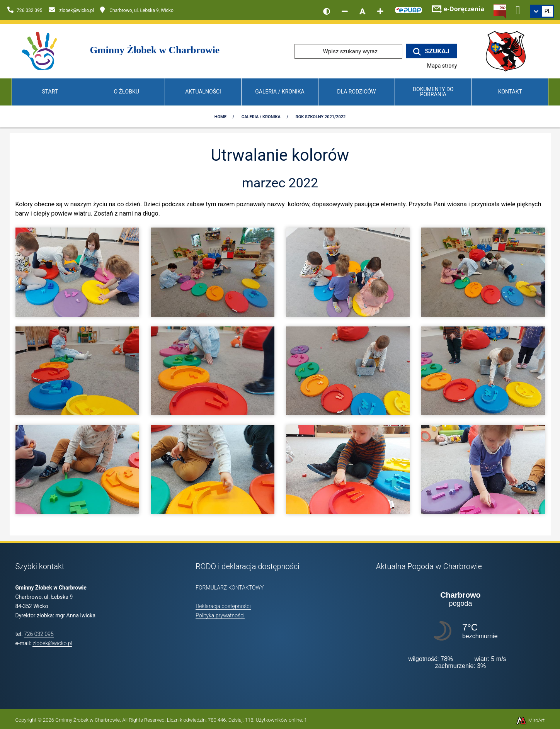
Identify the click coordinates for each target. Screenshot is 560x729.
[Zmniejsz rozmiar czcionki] (345, 11)
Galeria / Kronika (280, 92)
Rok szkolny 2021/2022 (321, 117)
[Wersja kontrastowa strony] (327, 11)
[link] (542, 11)
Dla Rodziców (356, 92)
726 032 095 (39, 634)
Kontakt (510, 92)
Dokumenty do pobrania (433, 92)
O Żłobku (127, 92)
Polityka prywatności (220, 615)
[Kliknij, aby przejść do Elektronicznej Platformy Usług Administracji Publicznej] (409, 9)
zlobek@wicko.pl (52, 643)
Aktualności (203, 92)
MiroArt (530, 720)
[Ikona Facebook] (518, 9)
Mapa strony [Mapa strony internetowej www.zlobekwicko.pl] (442, 66)
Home (220, 117)
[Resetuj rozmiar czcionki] (363, 11)
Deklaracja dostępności (223, 606)
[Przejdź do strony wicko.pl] (509, 51)
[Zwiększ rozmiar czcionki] (380, 11)
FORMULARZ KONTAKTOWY (230, 588)
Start (50, 92)
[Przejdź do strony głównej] (40, 51)
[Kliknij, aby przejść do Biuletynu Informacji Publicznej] (500, 10)
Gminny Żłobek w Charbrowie (88, 720)
